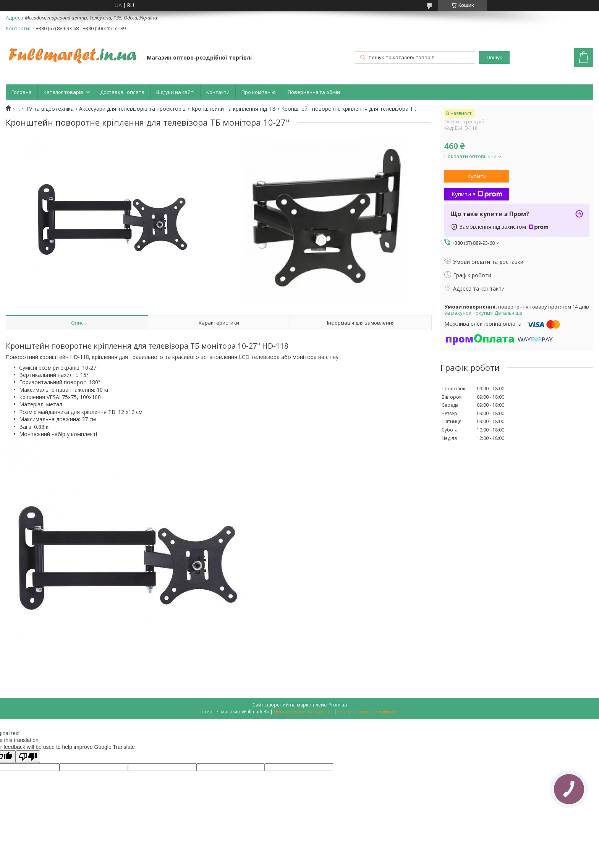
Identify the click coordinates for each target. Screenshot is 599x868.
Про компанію (259, 92)
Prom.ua (338, 705)
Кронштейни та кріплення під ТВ (234, 109)
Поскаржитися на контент (303, 712)
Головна (22, 92)
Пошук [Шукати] (494, 57)
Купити (477, 176)
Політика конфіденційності (368, 712)
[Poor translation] (28, 757)
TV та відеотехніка (50, 109)
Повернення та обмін (314, 92)
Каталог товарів (63, 92)
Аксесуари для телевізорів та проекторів (132, 109)
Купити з (477, 194)
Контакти (218, 92)
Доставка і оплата (122, 92)
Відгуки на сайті (175, 92)
